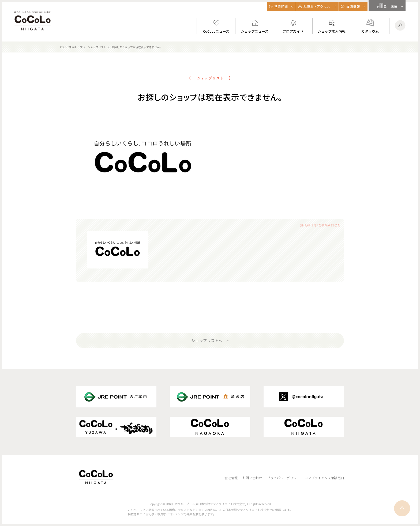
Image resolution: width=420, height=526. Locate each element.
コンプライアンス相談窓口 (324, 478)
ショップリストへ (207, 340)
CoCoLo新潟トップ (71, 47)
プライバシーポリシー (283, 478)
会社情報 (231, 478)
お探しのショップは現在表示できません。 (137, 47)
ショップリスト (97, 47)
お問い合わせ (252, 478)
